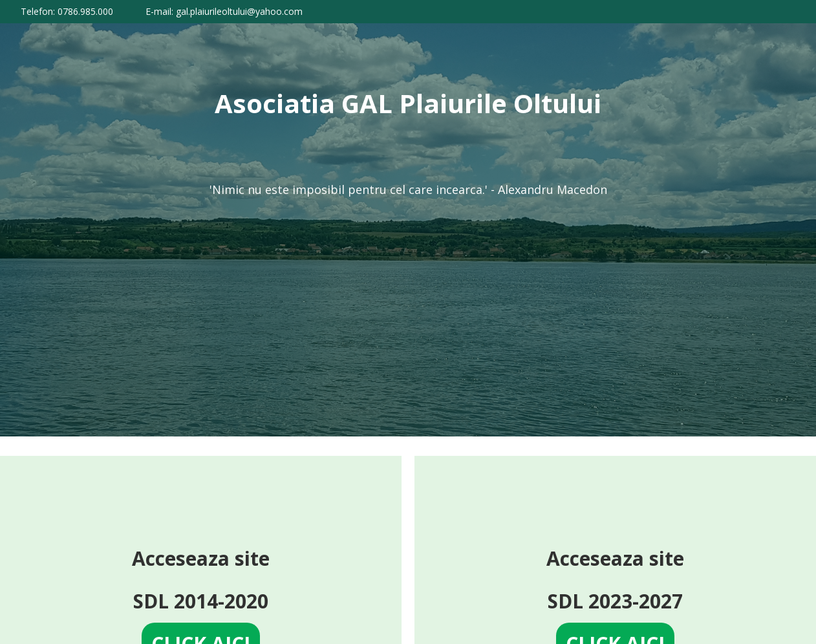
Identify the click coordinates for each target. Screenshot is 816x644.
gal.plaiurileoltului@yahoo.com (239, 11)
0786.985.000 (85, 11)
